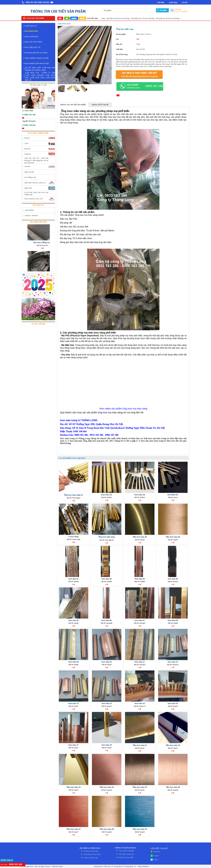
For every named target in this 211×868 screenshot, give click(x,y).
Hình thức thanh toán (126, 854)
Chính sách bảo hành (91, 851)
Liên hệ (184, 2)
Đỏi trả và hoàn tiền (126, 857)
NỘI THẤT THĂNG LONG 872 (35, 183)
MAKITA (28, 149)
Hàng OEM (28, 188)
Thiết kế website (57, 866)
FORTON (28, 154)
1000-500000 (29, 210)
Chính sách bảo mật (91, 858)
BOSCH (27, 138)
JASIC (27, 143)
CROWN (27, 167)
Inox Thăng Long (30, 177)
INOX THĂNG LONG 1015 (34, 199)
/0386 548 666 (43, 2)
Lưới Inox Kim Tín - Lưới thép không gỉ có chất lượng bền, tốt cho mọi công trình (36, 160)
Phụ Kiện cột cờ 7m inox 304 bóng (144, 18)
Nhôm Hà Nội (29, 172)
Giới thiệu (161, 2)
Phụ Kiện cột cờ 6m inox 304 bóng (120, 18)
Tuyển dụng (173, 2)
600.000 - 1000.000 (31, 216)
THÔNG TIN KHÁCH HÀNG (125, 848)
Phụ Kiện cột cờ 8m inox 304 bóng (169, 18)
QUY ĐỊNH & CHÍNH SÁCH (90, 848)
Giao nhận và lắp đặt (126, 851)
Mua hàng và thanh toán (92, 854)
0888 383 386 (31, 2)
